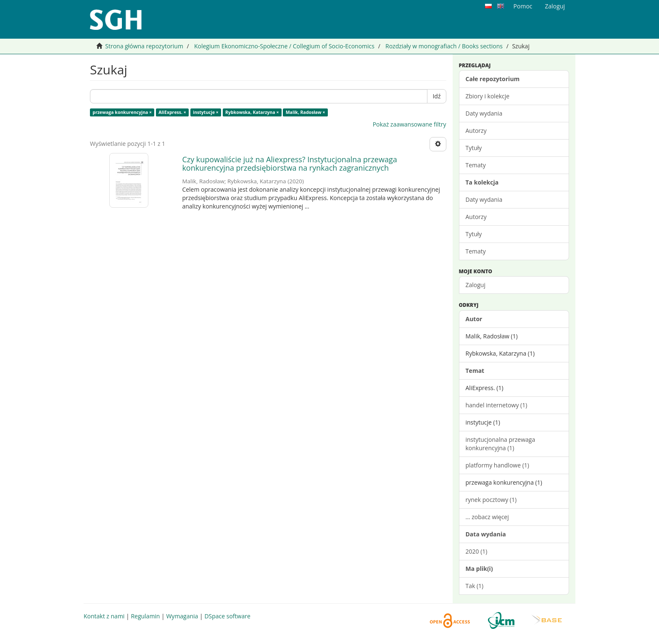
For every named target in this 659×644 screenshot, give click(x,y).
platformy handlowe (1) (497, 465)
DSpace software (227, 616)
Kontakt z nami (104, 616)
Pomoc (523, 6)
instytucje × (206, 112)
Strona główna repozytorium (144, 46)
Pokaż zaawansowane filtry (410, 124)
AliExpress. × (172, 112)
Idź (436, 96)
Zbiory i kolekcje (488, 96)
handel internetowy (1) (497, 405)
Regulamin (145, 616)
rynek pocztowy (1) (491, 500)
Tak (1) (475, 586)
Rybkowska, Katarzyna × (252, 112)
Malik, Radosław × (306, 112)
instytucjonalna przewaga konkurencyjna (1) (501, 444)
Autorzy (476, 131)
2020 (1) (477, 551)
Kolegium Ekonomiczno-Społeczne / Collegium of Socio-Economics (284, 46)
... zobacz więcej (487, 517)
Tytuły (474, 148)
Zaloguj (476, 285)
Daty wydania (484, 113)
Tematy (476, 165)
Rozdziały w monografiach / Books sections (444, 46)
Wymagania (182, 616)
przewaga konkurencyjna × (122, 112)
